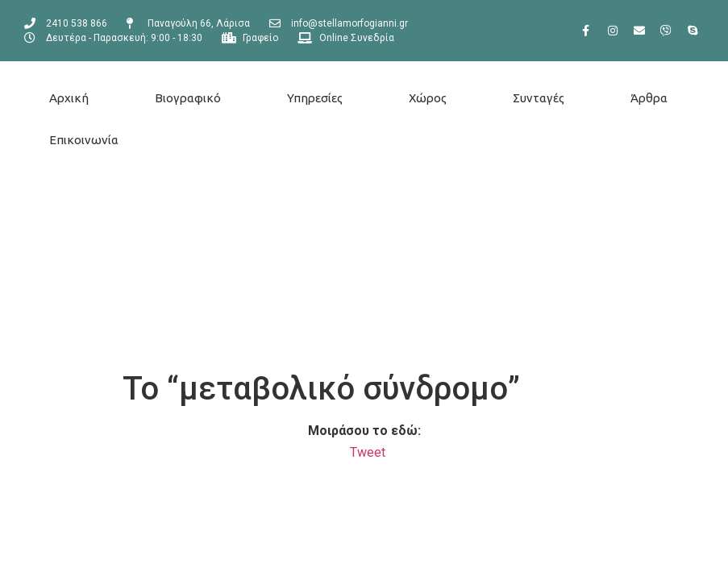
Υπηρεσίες (315, 98)
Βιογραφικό (188, 98)
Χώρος (428, 98)
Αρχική (69, 98)
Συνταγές (539, 98)
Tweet (368, 452)
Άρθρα (649, 98)
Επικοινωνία (84, 140)
